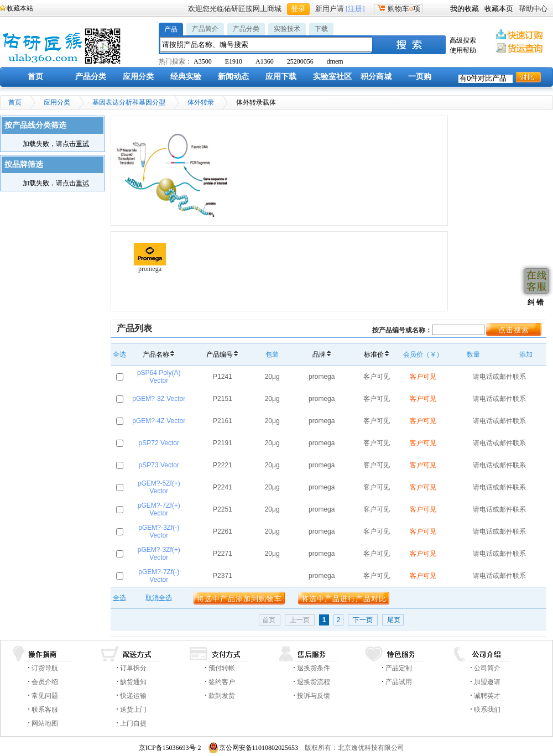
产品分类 (246, 29)
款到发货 (222, 696)
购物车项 (398, 9)
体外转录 (201, 102)
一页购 (420, 77)
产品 (171, 29)
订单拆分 (133, 668)
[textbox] (267, 45)
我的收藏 (465, 9)
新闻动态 (233, 77)
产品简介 (205, 29)
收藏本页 (499, 9)
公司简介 (487, 668)
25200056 (300, 61)
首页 (35, 77)
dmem (335, 61)
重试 (82, 144)
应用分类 (138, 77)
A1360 (265, 61)
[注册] (355, 9)
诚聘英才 (487, 696)
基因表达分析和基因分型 (129, 102)
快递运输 (133, 696)
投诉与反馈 (314, 696)
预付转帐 (222, 668)
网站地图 (45, 723)
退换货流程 (314, 682)
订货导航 (45, 668)
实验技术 (287, 29)
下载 (321, 29)
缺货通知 (133, 682)
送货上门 (133, 710)
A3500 (203, 61)
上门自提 (133, 723)
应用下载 (281, 77)
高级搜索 (463, 40)
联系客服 (45, 710)
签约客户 (222, 682)
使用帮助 (463, 50)
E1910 (234, 61)
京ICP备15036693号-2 (170, 748)
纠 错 (534, 302)
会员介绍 (45, 682)
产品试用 (399, 682)
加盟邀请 (487, 682)
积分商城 (376, 77)
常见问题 (45, 696)
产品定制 (399, 668)
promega (150, 258)
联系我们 (487, 710)
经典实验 (186, 77)
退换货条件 (314, 668)
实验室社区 (332, 77)
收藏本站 (20, 8)
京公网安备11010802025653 (253, 748)
